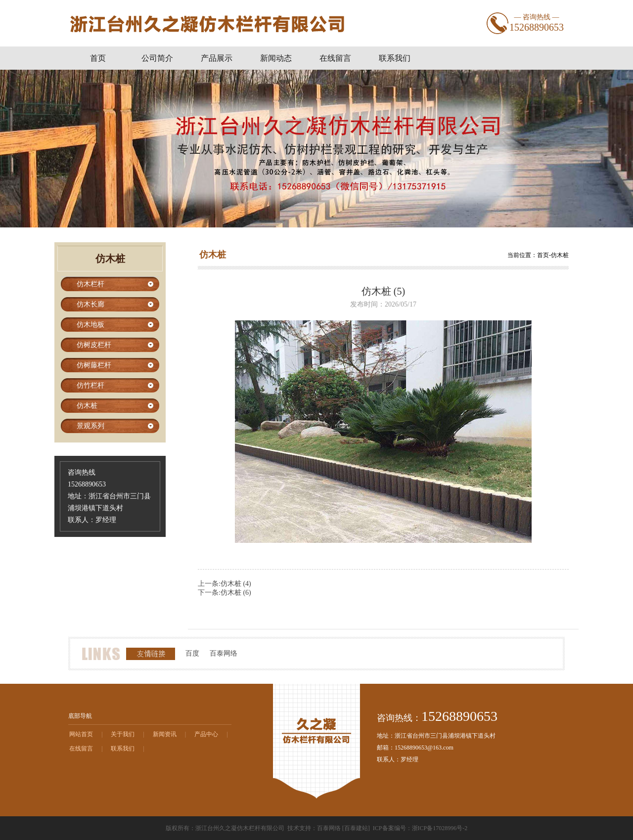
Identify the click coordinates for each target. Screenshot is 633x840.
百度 (192, 653)
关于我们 (123, 734)
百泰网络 (224, 653)
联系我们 (123, 749)
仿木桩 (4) (236, 584)
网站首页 (81, 734)
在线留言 (81, 749)
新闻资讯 (165, 734)
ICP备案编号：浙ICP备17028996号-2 (420, 828)
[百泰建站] (356, 828)
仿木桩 (560, 255)
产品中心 (206, 734)
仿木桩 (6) (236, 593)
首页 (543, 255)
